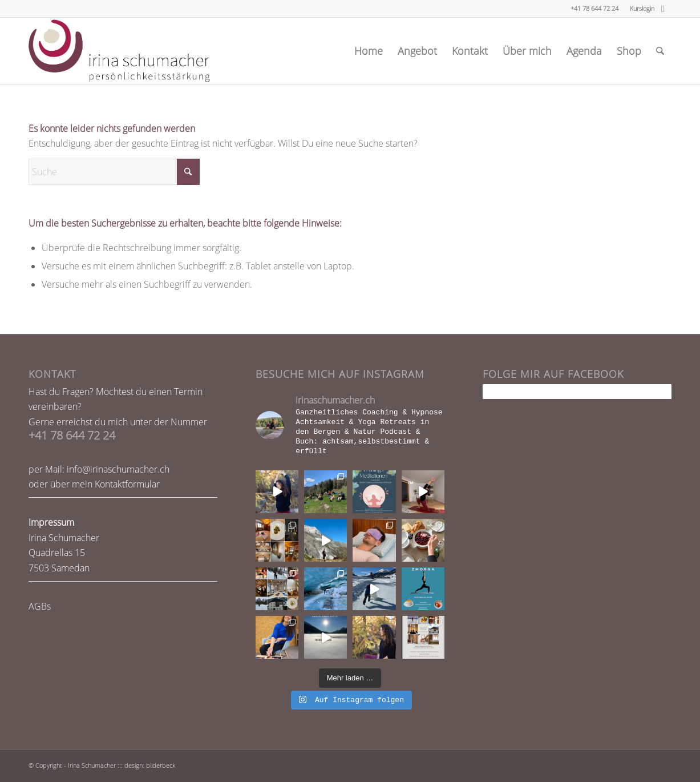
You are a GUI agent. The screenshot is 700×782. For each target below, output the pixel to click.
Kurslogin (642, 8)
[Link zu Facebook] (663, 9)
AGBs (40, 606)
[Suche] (660, 51)
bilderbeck (161, 765)
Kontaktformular (127, 484)
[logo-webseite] (120, 51)
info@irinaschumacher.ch (118, 469)
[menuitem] (639, 9)
